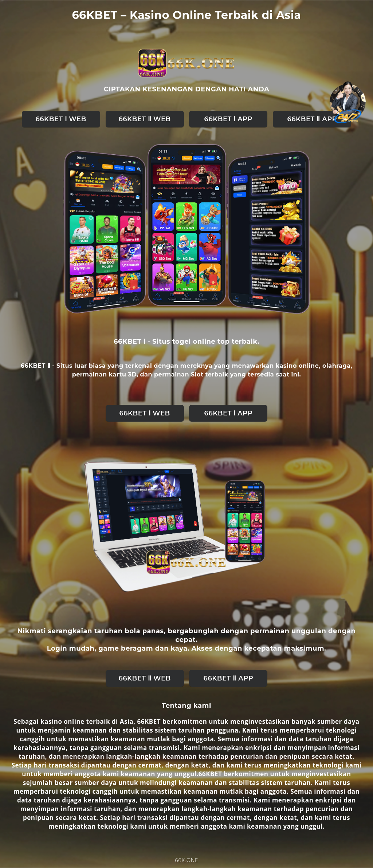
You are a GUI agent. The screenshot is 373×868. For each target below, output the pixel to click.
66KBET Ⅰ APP (229, 119)
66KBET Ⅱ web (144, 119)
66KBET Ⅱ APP (312, 119)
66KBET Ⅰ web (61, 119)
